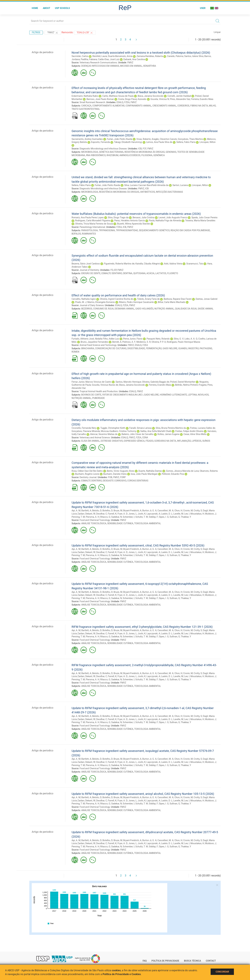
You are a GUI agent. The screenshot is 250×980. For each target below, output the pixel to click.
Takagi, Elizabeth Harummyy (128, 142)
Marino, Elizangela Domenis (101, 302)
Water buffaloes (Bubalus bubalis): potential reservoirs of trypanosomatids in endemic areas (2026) (136, 214)
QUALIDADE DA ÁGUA (186, 309)
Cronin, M (188, 511)
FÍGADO (149, 441)
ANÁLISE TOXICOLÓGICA (94, 523)
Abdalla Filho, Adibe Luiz (107, 339)
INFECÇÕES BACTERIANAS (169, 192)
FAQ (145, 961)
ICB (140, 149)
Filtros (36, 32)
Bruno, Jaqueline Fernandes (94, 342)
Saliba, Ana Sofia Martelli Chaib (156, 431)
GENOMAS (171, 152)
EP (115, 270)
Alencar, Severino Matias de (104, 434)
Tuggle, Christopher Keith (113, 428)
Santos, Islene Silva (194, 56)
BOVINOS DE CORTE (91, 395)
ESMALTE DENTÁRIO (112, 273)
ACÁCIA (150, 273)
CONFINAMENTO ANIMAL (138, 106)
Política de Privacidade (165, 961)
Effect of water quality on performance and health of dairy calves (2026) (118, 295)
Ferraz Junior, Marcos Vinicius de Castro (92, 382)
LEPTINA (192, 395)
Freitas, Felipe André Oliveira (189, 431)
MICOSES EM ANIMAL (131, 66)
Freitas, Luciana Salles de (203, 428)
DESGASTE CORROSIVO (114, 481)
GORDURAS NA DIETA (165, 441)
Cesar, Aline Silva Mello (195, 434)
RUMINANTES (89, 234)
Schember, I (129, 517)
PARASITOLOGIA (90, 230)
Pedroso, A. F (129, 342)
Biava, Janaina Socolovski (151, 96)
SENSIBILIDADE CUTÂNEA (120, 523)
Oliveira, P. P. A (159, 342)
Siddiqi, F (153, 517)
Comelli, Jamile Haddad (179, 96)
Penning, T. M (78, 517)
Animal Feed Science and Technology (98, 345)
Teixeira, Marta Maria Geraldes (200, 220)
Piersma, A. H (92, 517)
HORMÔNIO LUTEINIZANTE (173, 395)
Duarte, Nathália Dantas (150, 471)
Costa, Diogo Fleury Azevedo (132, 99)
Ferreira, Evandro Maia (202, 99)
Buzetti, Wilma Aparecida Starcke (134, 224)
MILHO (212, 106)
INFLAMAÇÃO (184, 441)
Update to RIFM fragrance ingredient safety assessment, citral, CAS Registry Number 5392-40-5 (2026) (138, 545)
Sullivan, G (175, 517)
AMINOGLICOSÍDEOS (130, 155)
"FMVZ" (53, 33)
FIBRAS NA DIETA (199, 106)
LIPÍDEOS (197, 441)
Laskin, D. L (167, 514)
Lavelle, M (178, 514)
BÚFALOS (76, 234)
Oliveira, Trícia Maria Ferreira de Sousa (94, 224)
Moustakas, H (197, 514)
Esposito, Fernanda (101, 142)
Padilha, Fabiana (89, 59)
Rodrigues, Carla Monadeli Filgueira (93, 220)
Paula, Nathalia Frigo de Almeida (165, 220)
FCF (145, 149)
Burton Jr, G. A (149, 511)
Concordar (222, 972)
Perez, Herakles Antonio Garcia (130, 220)
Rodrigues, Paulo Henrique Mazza (183, 342)
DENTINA (128, 273)
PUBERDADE (98, 398)
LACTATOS (161, 273)
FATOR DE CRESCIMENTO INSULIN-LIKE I (123, 395)
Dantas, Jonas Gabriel (207, 299)
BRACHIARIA (88, 348)
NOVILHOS (203, 395)
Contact (211, 961)
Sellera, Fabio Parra (186, 142)
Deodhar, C (102, 514)
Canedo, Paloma (175, 56)
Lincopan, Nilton (208, 142)
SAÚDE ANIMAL (206, 309)
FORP (123, 477)
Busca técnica (193, 961)
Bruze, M (118, 511)
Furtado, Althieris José (83, 339)
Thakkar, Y (186, 517)
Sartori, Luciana (180, 185)
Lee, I (187, 514)
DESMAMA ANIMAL (125, 309)
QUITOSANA (139, 273)
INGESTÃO (193, 348)
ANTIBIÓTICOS (147, 192)
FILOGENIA (147, 155)
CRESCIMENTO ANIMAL (164, 106)
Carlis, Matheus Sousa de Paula (118, 96)
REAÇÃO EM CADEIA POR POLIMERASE (190, 230)
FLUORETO (173, 273)
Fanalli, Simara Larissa (140, 428)
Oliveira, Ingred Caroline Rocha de (116, 299)
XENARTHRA (150, 66)
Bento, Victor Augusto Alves (121, 471)
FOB (110, 477)
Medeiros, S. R (144, 342)
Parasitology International (92, 227)
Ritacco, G (105, 517)
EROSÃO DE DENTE (91, 273)
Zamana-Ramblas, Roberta (150, 56)
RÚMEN (75, 352)
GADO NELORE (170, 348)
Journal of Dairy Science (92, 305)
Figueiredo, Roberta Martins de (119, 264)
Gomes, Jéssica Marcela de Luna (182, 471)
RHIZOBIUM (112, 155)
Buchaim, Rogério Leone (87, 474)
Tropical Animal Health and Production (99, 391)
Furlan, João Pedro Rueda (119, 139)
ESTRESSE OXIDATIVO (112, 441)
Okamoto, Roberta (209, 471)
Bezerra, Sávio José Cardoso (86, 264)
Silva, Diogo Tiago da (118, 217)
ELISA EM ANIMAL (91, 441)
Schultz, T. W (142, 517)
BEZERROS (87, 309)
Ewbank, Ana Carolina (134, 59)
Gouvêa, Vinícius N (160, 99)
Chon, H (178, 511)
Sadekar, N (117, 517)
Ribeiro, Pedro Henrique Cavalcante (136, 302)
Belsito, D (97, 511)
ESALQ (120, 102)
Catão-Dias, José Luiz (109, 59)
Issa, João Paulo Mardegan (144, 474)
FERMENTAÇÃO (154, 348)
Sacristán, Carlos (80, 56)
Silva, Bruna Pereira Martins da (171, 428)
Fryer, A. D (122, 514)
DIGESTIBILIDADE (136, 348)
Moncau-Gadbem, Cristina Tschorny (119, 431)
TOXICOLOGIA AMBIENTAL (148, 523)
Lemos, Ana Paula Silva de (159, 142)
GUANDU (183, 348)
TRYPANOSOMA (107, 230)
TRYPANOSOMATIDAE (127, 230)
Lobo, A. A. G (191, 339)
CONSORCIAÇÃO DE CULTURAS (111, 348)
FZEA (127, 102)
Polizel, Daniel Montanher (183, 382)
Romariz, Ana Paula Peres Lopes (88, 217)
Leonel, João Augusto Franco (173, 217)
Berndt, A (117, 342)
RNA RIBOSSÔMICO (96, 155)
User (203, 8)
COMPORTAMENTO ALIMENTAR (108, 106)
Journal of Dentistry (89, 270)
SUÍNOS (206, 441)
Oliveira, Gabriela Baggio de (156, 382)
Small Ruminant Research (92, 102)
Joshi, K (142, 514)
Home (35, 8)
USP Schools (62, 8)
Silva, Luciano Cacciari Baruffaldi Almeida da (146, 185)
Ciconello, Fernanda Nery (84, 428)
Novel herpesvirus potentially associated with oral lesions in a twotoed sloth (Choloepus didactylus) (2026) (141, 53)
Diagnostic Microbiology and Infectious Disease (103, 149)
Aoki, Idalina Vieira (173, 264)
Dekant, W (90, 514)
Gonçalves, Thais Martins (190, 139)
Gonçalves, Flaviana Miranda (86, 431)
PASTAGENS (206, 348)
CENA (145, 437)
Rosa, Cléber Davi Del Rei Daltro (87, 471)
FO (112, 270)
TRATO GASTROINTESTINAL (86, 109)
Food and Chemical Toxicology (95, 520)
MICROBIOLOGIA (90, 152)
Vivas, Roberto (144, 139)
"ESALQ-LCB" (85, 33)
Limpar (217, 32)
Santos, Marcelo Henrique (128, 382)
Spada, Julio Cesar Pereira (204, 217)
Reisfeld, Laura (100, 56)
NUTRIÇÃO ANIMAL (164, 309)
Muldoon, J (211, 514)
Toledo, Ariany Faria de (148, 299)
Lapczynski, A (153, 514)
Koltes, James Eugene (168, 434)
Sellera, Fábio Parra (81, 185)
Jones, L (133, 514)
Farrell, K (112, 514)
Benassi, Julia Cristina (144, 217)
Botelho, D (108, 511)
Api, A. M (76, 511)
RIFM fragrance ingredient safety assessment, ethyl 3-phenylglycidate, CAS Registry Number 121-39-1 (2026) (142, 627)
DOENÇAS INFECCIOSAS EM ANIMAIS (100, 66)
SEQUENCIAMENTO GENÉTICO (154, 230)
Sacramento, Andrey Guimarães (87, 139)
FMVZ (130, 63)
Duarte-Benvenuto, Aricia (120, 56)
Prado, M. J (81, 302)
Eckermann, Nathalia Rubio (85, 96)
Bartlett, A (86, 511)
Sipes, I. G (164, 517)
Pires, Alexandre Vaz (180, 99)
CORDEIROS (183, 106)
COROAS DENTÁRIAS (138, 481)
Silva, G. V (179, 339)
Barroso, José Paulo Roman (100, 99)
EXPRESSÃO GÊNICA (134, 441)
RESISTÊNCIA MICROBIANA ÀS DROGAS (144, 152)
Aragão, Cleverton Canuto (164, 139)
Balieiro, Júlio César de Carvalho (137, 434)
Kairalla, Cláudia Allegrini (148, 264)
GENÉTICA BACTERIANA (111, 152)
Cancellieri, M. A (165, 511)
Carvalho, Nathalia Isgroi (84, 299)
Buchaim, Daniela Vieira (115, 474)
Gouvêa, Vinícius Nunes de (105, 385)
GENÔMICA (159, 155)
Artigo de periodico (42, 52)
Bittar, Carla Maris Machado (172, 302)
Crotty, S (198, 511)
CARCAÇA (86, 106)
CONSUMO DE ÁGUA (103, 309)
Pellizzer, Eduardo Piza (173, 474)
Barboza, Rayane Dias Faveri (178, 299)
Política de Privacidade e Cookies (122, 974)
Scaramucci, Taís (195, 264)
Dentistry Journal (88, 477)
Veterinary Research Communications (98, 63)
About (47, 8)
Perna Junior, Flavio (133, 339)
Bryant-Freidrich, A (132, 511)
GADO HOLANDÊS (144, 309)
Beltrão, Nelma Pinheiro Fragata (191, 385)
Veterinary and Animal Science (95, 437)
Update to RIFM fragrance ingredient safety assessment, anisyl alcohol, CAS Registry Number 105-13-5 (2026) (143, 794)
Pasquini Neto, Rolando (158, 339)
